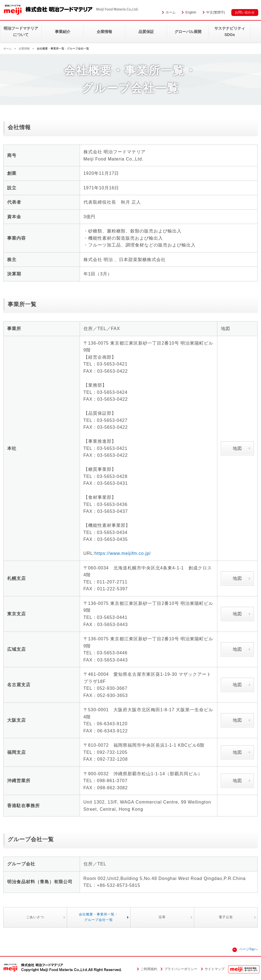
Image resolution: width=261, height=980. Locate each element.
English (191, 12)
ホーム (171, 12)
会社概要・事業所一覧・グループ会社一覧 (98, 917)
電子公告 (226, 917)
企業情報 (104, 32)
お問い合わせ (245, 12)
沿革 (162, 917)
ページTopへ (248, 949)
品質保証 (146, 32)
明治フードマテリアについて (21, 31)
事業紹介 (63, 32)
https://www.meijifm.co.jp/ (123, 553)
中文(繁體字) (216, 12)
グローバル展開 (188, 32)
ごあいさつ (35, 917)
